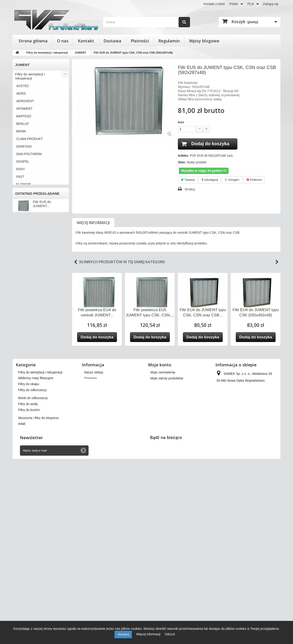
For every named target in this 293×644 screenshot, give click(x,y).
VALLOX (22, 305)
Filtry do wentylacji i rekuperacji (30, 76)
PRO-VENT (24, 252)
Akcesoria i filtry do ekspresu (37, 457)
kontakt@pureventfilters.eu (254, 568)
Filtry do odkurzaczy (30, 427)
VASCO (22, 313)
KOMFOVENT (26, 230)
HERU (21, 199)
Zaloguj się (271, 4)
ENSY (21, 169)
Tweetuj (188, 180)
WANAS (22, 366)
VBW (20, 320)
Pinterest (254, 180)
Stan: (182, 162)
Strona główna (33, 41)
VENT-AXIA (25, 328)
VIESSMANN (26, 343)
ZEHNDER (24, 373)
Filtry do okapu (26, 419)
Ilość (181, 122)
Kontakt (86, 41)
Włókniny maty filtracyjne (34, 412)
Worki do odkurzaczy (31, 434)
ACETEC (23, 86)
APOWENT (24, 109)
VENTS (22, 335)
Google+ (232, 180)
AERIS (21, 93)
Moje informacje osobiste (168, 553)
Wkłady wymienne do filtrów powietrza (36, 402)
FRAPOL (23, 192)
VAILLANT (24, 298)
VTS (19, 358)
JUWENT (23, 207)
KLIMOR (22, 222)
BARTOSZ (24, 116)
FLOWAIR (23, 184)
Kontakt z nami (214, 4)
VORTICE (23, 351)
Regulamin (169, 41)
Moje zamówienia (163, 529)
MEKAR (22, 237)
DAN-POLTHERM (29, 154)
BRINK (21, 131)
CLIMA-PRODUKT (30, 139)
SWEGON (24, 275)
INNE (20, 381)
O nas (63, 41)
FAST (20, 177)
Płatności (140, 41)
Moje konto (160, 522)
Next (277, 262)
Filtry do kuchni (27, 449)
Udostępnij (210, 180)
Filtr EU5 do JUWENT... (42, 494)
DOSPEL (23, 162)
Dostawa (112, 41)
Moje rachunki (160, 541)
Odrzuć (170, 634)
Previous (76, 262)
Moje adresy (159, 547)
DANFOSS (24, 146)
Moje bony (158, 559)
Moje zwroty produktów (167, 535)
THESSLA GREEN (30, 290)
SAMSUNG (24, 267)
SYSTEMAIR (26, 282)
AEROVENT (25, 101)
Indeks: (183, 156)
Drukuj (190, 189)
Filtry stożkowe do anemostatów (29, 390)
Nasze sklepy (94, 529)
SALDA (22, 260)
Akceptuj (123, 634)
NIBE (20, 245)
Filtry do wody (26, 442)
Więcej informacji (93, 223)
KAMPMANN (26, 214)
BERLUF (23, 124)
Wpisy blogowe (204, 41)
